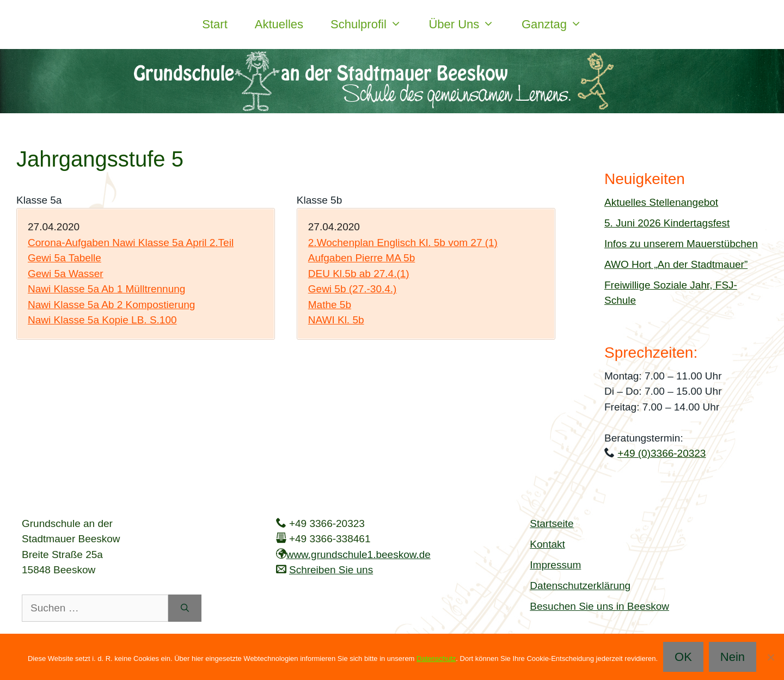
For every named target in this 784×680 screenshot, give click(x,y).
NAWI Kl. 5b (336, 320)
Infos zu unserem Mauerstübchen (681, 244)
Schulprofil (373, 24)
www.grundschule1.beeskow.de (359, 555)
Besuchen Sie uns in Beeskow (599, 606)
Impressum (555, 565)
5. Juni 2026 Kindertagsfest (667, 223)
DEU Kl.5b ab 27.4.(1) (359, 274)
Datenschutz (436, 658)
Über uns (468, 24)
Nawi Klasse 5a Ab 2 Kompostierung (111, 305)
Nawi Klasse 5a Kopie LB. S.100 (102, 320)
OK (683, 657)
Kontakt (547, 544)
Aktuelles (279, 24)
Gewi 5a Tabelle (65, 258)
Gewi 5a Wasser (66, 274)
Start (215, 24)
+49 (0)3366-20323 (661, 453)
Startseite (552, 523)
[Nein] (770, 657)
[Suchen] (185, 608)
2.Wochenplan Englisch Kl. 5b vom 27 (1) (403, 243)
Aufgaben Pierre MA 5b (362, 258)
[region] (392, 81)
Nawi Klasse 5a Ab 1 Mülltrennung (106, 289)
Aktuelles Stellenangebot (661, 202)
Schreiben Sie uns (331, 570)
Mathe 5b (330, 305)
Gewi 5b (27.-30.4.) (353, 289)
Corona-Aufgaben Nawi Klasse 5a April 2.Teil (131, 243)
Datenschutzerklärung (580, 586)
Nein (733, 657)
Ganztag (559, 24)
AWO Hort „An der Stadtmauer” (676, 264)
